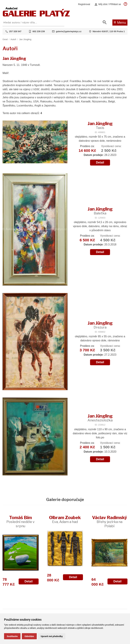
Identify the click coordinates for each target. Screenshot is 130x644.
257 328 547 (15, 31)
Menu (120, 22)
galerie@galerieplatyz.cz (69, 31)
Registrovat (84, 4)
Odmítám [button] (29, 636)
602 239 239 (39, 31)
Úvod (5, 39)
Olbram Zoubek (65, 519)
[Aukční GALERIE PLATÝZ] (36, 16)
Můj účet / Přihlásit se (108, 4)
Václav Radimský (110, 521)
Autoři (13, 39)
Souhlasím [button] (12, 636)
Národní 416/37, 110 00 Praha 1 (109, 31)
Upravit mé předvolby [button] (52, 636)
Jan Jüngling (25, 39)
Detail (100, 162)
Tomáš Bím (20, 521)
